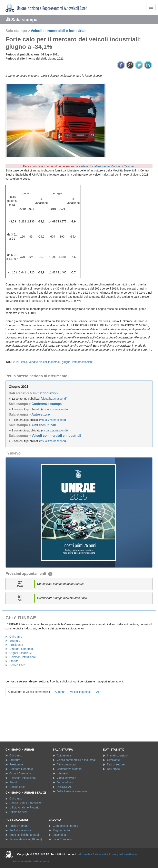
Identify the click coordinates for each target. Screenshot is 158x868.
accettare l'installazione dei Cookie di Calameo (106, 166)
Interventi (63, 773)
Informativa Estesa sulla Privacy (98, 854)
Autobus (60, 692)
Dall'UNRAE (65, 787)
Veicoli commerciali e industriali (58, 31)
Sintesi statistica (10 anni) (26, 839)
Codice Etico (17, 665)
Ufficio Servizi (18, 812)
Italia (24, 362)
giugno (66, 362)
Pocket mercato (19, 826)
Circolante (113, 760)
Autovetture (41, 414)
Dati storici (114, 769)
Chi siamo (16, 637)
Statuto (14, 661)
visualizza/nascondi (54, 399)
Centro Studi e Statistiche (26, 803)
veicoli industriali (50, 362)
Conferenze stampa (47, 404)
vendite (33, 362)
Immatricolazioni (46, 393)
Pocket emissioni (20, 830)
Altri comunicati (44, 425)
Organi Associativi (21, 653)
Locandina (59, 835)
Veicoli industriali (81, 692)
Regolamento (61, 830)
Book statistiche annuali (24, 835)
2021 (16, 362)
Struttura (15, 641)
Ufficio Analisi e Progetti (24, 807)
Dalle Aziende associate (72, 791)
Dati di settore (116, 764)
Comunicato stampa (65, 826)
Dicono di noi (65, 782)
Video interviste (66, 778)
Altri (99, 692)
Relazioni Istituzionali (23, 657)
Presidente (16, 645)
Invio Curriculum (63, 839)
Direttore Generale (21, 649)
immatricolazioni (82, 362)
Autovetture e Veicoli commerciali (29, 692)
